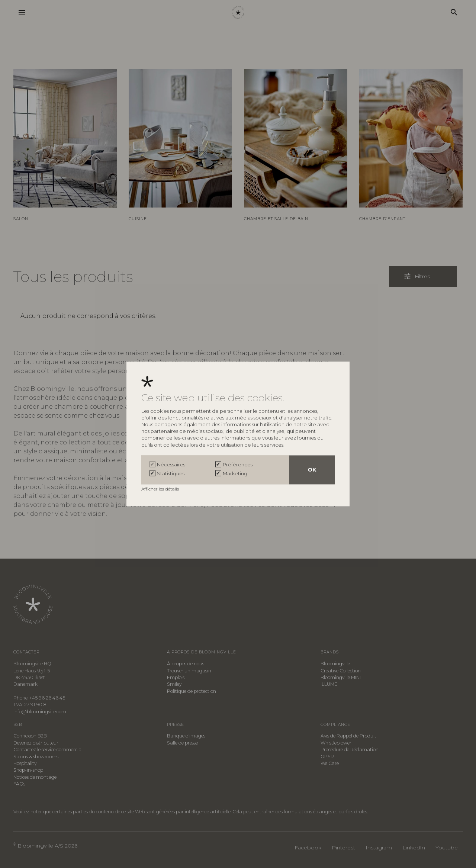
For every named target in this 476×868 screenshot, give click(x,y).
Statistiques (171, 474)
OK (312, 470)
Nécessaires (171, 465)
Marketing (235, 474)
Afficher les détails (161, 489)
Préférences (238, 465)
